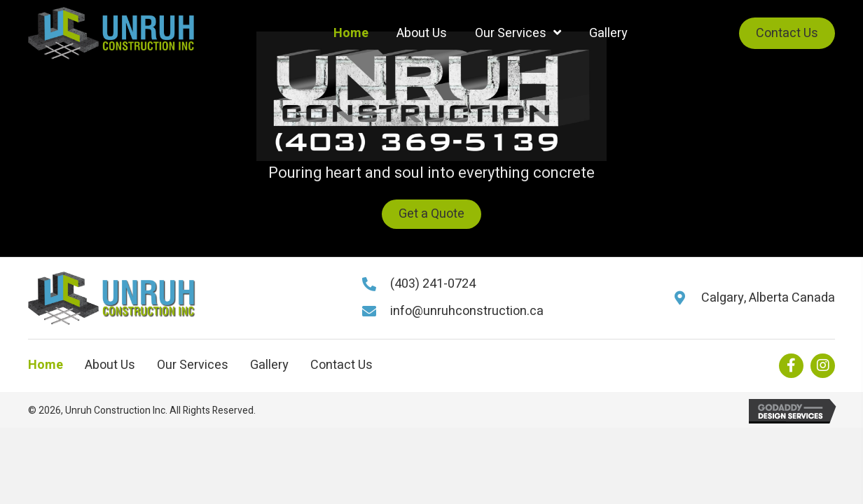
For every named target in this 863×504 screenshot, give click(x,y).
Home (46, 365)
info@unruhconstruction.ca (467, 311)
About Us (110, 365)
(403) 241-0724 (433, 284)
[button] (431, 214)
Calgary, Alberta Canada (768, 298)
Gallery (269, 365)
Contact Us (341, 365)
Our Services (193, 365)
